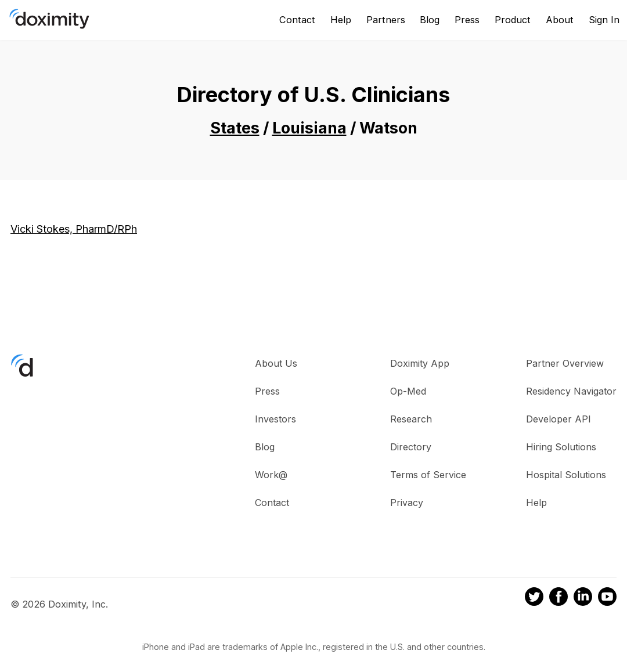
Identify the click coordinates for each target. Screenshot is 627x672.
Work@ (271, 475)
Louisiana (309, 128)
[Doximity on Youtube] (607, 598)
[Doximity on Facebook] (558, 598)
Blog (430, 20)
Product (513, 20)
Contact (297, 20)
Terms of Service (428, 475)
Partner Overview (565, 363)
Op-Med (408, 391)
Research (411, 419)
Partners (386, 20)
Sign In (604, 20)
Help (341, 20)
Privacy (407, 503)
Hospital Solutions (566, 475)
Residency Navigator (571, 391)
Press (467, 20)
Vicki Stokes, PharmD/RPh (74, 229)
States (235, 128)
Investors (275, 419)
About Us (276, 363)
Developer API (558, 419)
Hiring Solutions (561, 447)
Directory (411, 447)
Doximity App (420, 363)
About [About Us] (560, 20)
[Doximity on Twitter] (534, 598)
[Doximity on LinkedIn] (583, 598)
